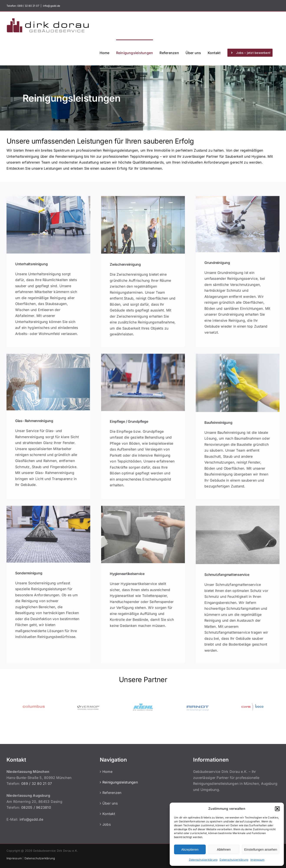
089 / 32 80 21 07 (28, 6)
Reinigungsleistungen (120, 782)
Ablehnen (224, 849)
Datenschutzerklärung (203, 860)
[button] (277, 809)
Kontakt (109, 814)
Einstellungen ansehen (261, 849)
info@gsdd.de (52, 6)
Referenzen (112, 793)
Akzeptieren (190, 849)
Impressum (257, 860)
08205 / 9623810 (36, 807)
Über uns (110, 803)
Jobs (107, 824)
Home (107, 772)
